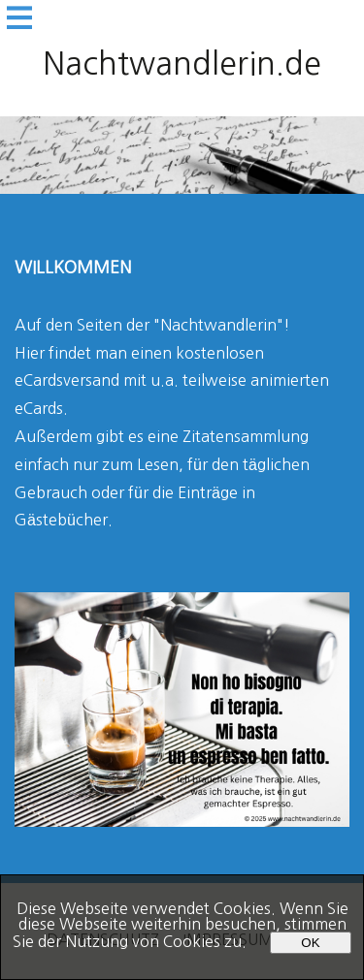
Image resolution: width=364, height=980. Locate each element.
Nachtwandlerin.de (182, 64)
